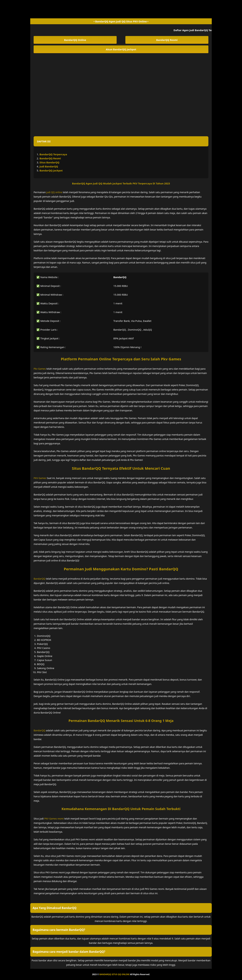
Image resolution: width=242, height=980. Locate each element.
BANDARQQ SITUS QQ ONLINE (115, 974)
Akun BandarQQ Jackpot (121, 49)
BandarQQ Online (75, 40)
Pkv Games (40, 369)
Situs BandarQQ (49, 162)
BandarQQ (39, 579)
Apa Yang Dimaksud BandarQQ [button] (55, 908)
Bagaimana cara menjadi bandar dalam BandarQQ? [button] (69, 952)
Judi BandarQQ (49, 166)
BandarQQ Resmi (167, 40)
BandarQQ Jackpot (51, 170)
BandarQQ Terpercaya (53, 154)
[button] (121, 141)
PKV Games (40, 478)
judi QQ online (54, 192)
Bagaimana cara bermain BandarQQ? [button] (59, 930)
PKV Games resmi (54, 819)
